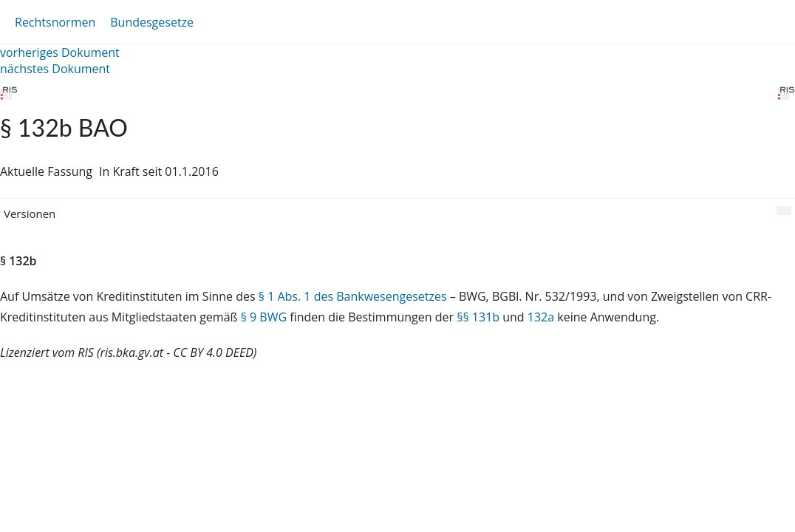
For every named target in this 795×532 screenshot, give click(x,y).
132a (541, 317)
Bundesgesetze (152, 22)
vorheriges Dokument (60, 52)
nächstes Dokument (55, 69)
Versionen (30, 214)
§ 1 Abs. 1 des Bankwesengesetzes (353, 296)
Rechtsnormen (55, 22)
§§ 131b (478, 317)
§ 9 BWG (264, 317)
